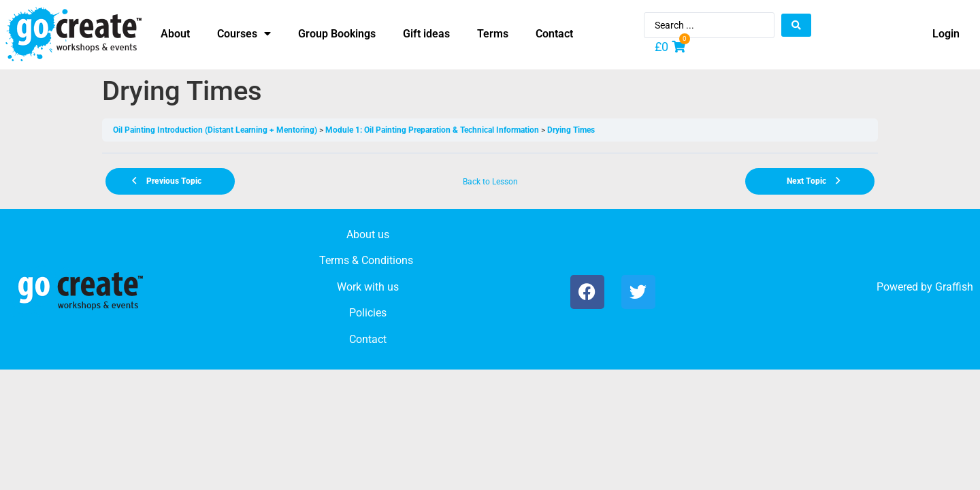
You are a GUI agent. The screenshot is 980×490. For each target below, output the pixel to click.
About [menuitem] (175, 34)
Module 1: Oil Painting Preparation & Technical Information (432, 130)
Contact (368, 339)
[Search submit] (796, 25)
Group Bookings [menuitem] (337, 34)
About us (368, 234)
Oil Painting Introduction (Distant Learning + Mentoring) (215, 130)
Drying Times (571, 130)
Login (946, 34)
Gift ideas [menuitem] (426, 34)
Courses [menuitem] (244, 34)
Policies (368, 313)
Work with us (368, 287)
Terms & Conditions (366, 260)
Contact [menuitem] (554, 34)
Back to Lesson (490, 182)
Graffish (954, 287)
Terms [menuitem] (493, 34)
